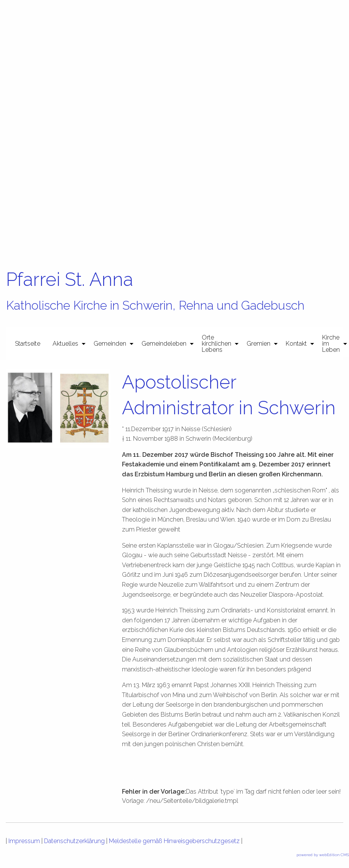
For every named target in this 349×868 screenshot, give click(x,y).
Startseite (28, 344)
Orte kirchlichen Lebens (216, 344)
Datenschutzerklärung (74, 841)
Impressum (24, 841)
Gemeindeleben (164, 344)
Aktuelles (65, 344)
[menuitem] (28, 344)
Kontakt (296, 344)
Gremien (258, 344)
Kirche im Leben (331, 344)
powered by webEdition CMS (323, 855)
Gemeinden (110, 344)
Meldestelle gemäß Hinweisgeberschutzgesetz (174, 841)
